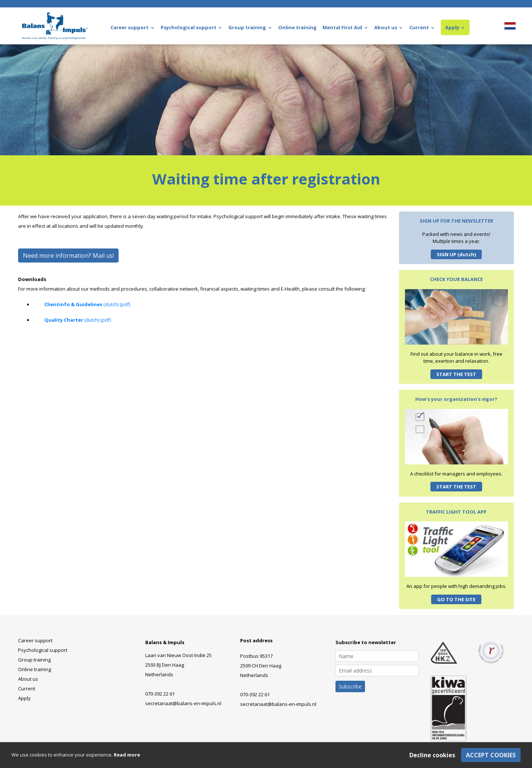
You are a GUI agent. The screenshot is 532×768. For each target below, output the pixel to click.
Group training (34, 660)
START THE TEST (456, 374)
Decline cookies (432, 755)
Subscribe (350, 686)
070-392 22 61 (160, 694)
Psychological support (43, 650)
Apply (24, 698)
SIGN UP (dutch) (456, 254)
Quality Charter (64, 320)
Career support (35, 640)
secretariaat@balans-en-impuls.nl (183, 703)
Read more (127, 755)
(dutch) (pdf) (116, 304)
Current (27, 689)
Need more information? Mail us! (68, 256)
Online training (35, 669)
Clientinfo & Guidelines (73, 304)
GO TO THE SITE (456, 599)
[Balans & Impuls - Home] (55, 26)
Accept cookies (491, 755)
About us (28, 679)
